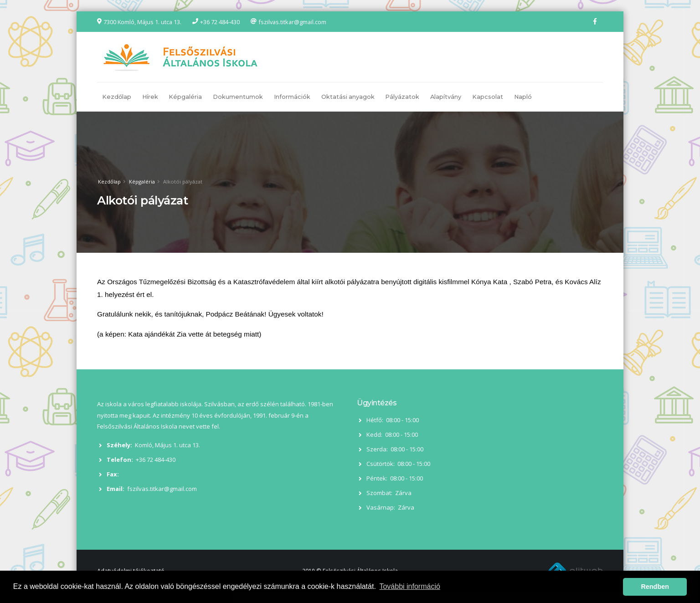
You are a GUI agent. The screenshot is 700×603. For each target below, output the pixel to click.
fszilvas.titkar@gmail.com (292, 22)
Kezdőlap (117, 97)
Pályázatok (402, 97)
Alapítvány (446, 97)
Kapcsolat (488, 97)
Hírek (150, 97)
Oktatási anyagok (348, 97)
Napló (523, 97)
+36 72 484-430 (220, 22)
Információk (292, 97)
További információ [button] (409, 586)
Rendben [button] (655, 587)
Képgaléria (185, 97)
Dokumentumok (238, 97)
